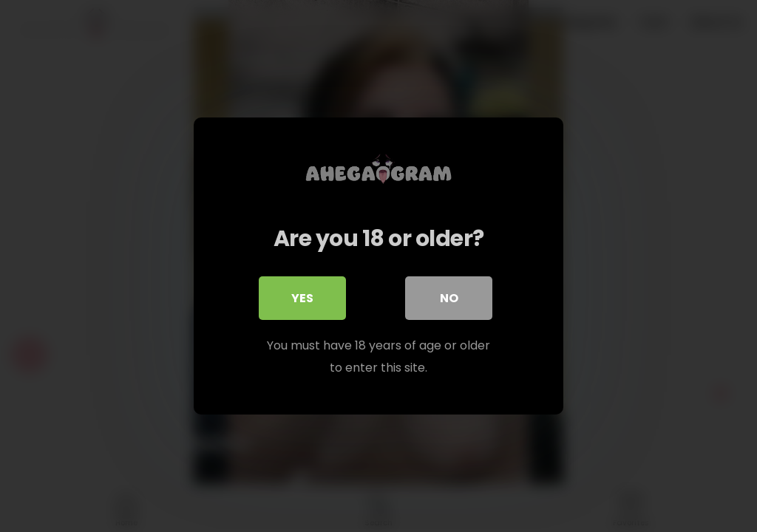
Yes (302, 299)
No (449, 299)
